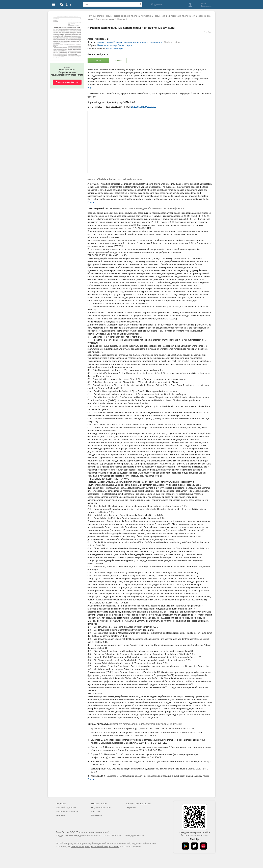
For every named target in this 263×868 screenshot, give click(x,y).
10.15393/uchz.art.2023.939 (144, 107)
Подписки (156, 4)
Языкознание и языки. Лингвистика (173, 16)
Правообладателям (66, 807)
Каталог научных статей (138, 804)
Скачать (119, 60)
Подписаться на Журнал (67, 82)
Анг (209, 32)
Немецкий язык (125, 19)
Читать (98, 60)
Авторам (96, 812)
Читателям (97, 815)
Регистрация (207, 6)
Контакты (61, 815)
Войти (204, 3)
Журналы (131, 807)
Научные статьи (96, 16)
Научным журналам (101, 807)
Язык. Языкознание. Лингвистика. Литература (129, 16)
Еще (90, 87)
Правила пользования (67, 812)
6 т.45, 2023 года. (115, 48)
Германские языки (105, 19)
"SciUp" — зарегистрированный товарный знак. (95, 846)
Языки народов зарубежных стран (114, 45)
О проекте (61, 804)
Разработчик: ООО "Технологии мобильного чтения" (82, 832)
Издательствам (99, 804)
